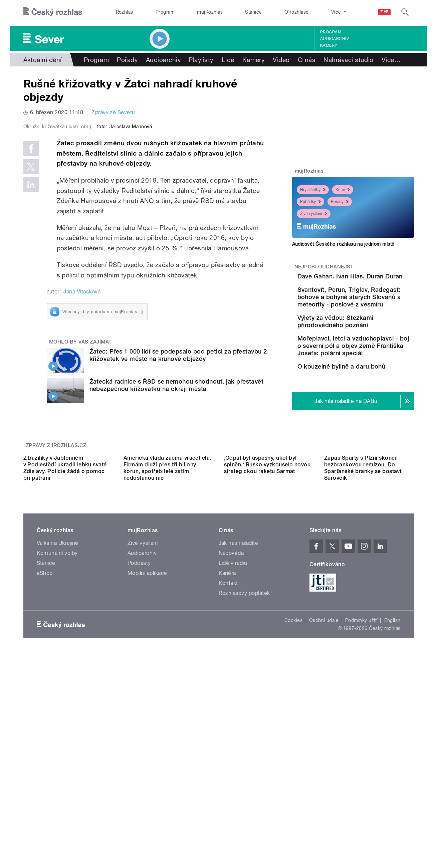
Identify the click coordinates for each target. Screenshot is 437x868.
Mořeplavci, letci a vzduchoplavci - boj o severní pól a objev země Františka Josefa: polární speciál (374, 394)
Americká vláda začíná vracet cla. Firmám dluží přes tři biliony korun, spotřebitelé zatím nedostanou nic (167, 652)
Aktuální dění (43, 60)
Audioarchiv (335, 39)
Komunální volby (57, 737)
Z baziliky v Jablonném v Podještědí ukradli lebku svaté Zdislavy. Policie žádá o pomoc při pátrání (65, 652)
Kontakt (228, 767)
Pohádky (310, 202)
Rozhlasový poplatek (244, 777)
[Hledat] (405, 12)
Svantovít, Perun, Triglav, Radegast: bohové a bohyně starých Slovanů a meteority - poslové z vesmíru (372, 321)
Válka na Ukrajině (58, 727)
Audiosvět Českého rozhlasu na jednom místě (343, 244)
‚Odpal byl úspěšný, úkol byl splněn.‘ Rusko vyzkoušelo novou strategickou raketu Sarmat (267, 648)
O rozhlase (297, 12)
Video (281, 60)
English (392, 804)
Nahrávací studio (349, 60)
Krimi (343, 190)
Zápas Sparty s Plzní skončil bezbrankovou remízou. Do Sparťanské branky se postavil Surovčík (364, 652)
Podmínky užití (362, 804)
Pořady (127, 60)
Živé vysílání (314, 214)
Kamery (329, 45)
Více (391, 60)
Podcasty (139, 747)
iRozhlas (124, 12)
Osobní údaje (324, 804)
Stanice (253, 12)
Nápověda (231, 737)
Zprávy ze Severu (113, 112)
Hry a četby (313, 190)
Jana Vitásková (82, 433)
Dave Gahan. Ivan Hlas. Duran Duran (369, 280)
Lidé (228, 60)
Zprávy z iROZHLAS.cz (56, 569)
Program (165, 12)
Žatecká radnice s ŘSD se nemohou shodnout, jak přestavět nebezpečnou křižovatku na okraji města (177, 527)
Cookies (293, 804)
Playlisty (201, 60)
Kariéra (227, 757)
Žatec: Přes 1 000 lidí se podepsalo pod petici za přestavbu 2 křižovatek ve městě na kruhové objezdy (178, 497)
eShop (45, 757)
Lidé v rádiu (233, 747)
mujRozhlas (210, 12)
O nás (307, 60)
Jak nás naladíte (239, 727)
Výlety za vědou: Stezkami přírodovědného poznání (373, 353)
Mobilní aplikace (147, 757)
